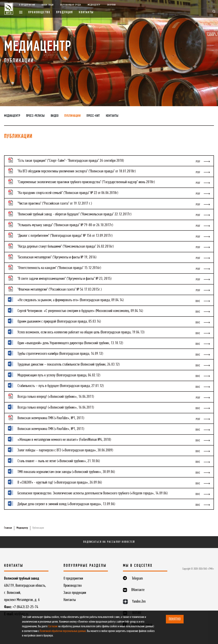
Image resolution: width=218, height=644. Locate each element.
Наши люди (48, 5)
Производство (39, 12)
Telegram (137, 579)
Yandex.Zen (139, 602)
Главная (8, 528)
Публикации (72, 116)
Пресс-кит (93, 116)
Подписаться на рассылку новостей (109, 542)
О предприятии (27, 5)
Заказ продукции (75, 593)
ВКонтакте (138, 590)
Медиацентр (94, 5)
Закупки (111, 5)
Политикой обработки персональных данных (63, 631)
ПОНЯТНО (175, 619)
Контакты (86, 12)
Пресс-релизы (35, 116)
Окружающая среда (71, 5)
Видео (55, 116)
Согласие (53, 626)
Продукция (65, 12)
